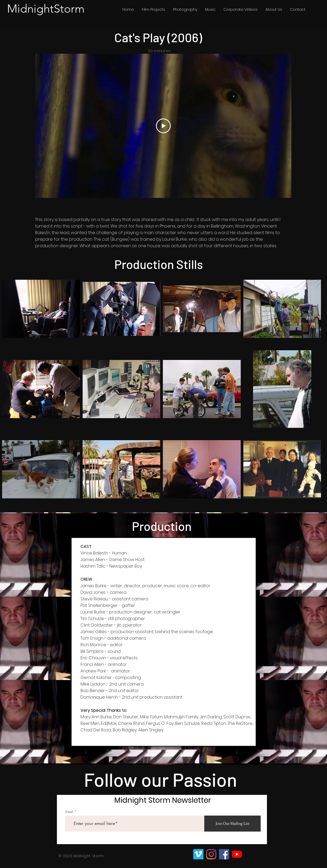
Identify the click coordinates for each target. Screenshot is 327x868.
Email (69, 812)
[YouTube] (237, 854)
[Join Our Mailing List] (232, 824)
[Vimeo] (198, 854)
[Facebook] (224, 854)
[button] (154, 9)
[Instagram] (211, 854)
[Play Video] (163, 126)
